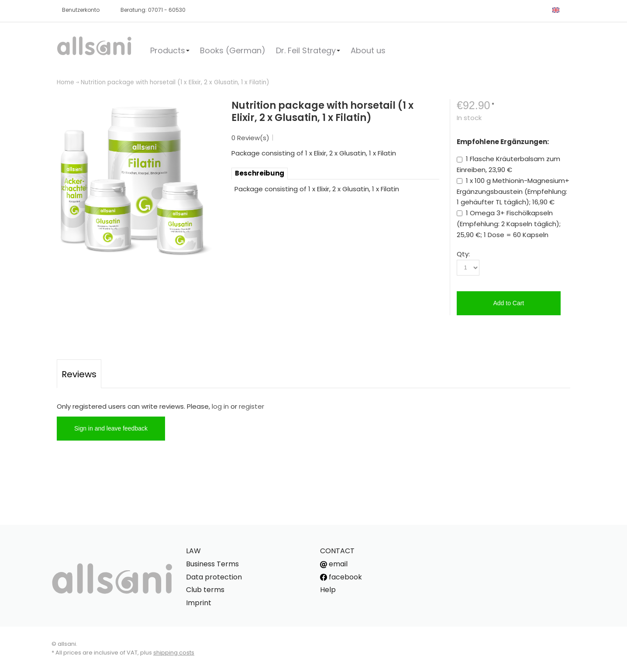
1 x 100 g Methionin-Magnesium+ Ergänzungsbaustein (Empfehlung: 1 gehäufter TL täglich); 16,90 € (513, 191)
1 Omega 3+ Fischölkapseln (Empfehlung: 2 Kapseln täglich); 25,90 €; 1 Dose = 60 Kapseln (509, 224)
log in (220, 406)
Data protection (214, 577)
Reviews (79, 374)
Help (328, 590)
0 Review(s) (250, 138)
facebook (341, 577)
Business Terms (212, 564)
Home (65, 82)
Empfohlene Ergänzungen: (503, 142)
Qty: (463, 254)
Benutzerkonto (81, 10)
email (334, 564)
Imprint (199, 603)
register (251, 406)
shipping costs (174, 653)
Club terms (205, 590)
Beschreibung (260, 173)
